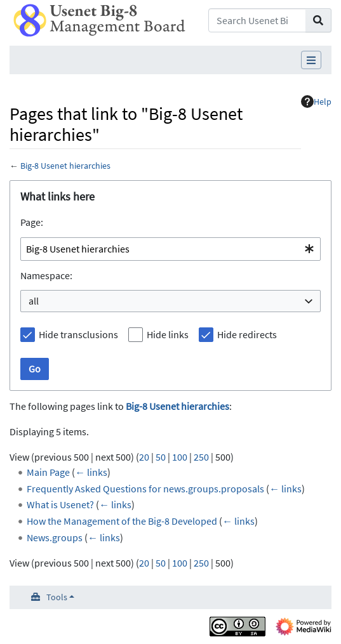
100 (180, 457)
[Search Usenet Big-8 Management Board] (257, 20)
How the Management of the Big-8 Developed (122, 521)
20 (144, 457)
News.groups (55, 537)
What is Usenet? (60, 504)
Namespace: (46, 275)
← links (91, 472)
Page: (32, 222)
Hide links (168, 334)
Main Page (48, 472)
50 (161, 457)
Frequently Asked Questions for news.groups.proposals (145, 489)
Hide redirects (247, 334)
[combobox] (170, 249)
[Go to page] (318, 20)
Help (316, 102)
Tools (57, 597)
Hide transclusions (78, 334)
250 (201, 457)
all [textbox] (34, 301)
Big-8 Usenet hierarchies (65, 166)
